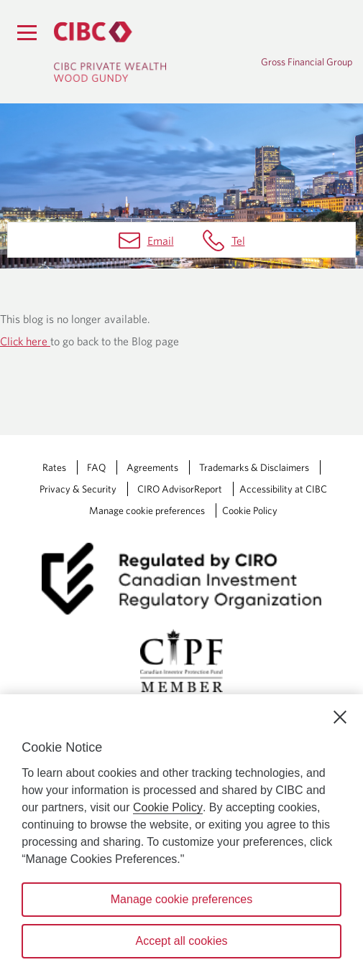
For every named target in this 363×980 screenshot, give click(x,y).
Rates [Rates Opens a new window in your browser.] (54, 467)
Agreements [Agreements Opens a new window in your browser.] (152, 467)
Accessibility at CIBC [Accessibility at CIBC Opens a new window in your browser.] (283, 489)
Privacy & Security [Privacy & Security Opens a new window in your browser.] (78, 489)
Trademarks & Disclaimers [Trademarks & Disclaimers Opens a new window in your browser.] (254, 467)
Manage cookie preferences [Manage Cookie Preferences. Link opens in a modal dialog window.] (147, 510)
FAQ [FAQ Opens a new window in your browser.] (96, 467)
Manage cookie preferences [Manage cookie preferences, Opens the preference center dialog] (181, 899)
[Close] (340, 717)
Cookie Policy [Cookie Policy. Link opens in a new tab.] (250, 510)
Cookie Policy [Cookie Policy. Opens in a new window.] (168, 807)
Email (161, 241)
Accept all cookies (181, 941)
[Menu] (27, 32)
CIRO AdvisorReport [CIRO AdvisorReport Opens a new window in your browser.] (180, 489)
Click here (25, 341)
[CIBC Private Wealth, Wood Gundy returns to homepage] (126, 52)
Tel (238, 241)
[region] (181, 837)
